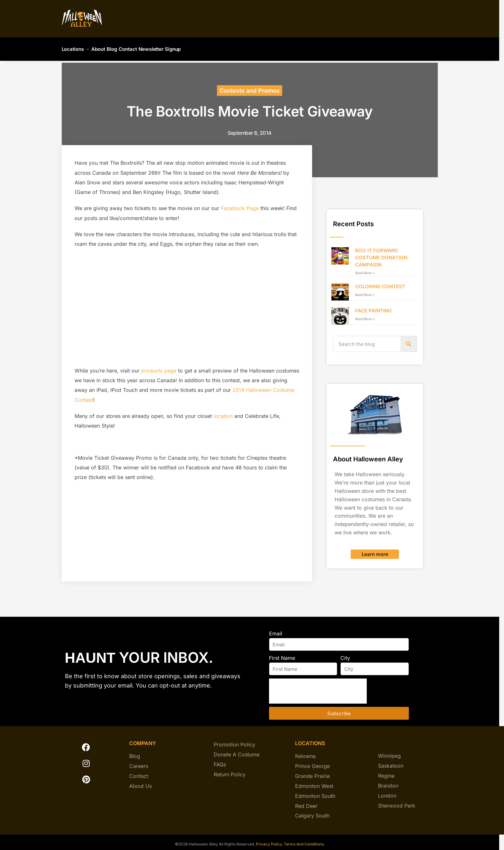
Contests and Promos (250, 87)
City (345, 654)
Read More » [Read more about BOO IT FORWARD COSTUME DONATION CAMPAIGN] (365, 269)
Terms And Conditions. (304, 840)
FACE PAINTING (373, 307)
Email (276, 630)
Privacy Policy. (269, 840)
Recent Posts (353, 220)
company (143, 739)
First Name (282, 654)
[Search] (409, 340)
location (223, 412)
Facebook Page (240, 204)
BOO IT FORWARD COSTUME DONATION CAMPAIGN (381, 254)
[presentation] (318, 687)
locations (310, 739)
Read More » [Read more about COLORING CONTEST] (365, 291)
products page (159, 367)
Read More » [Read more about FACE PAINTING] (365, 315)
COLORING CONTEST (380, 283)
